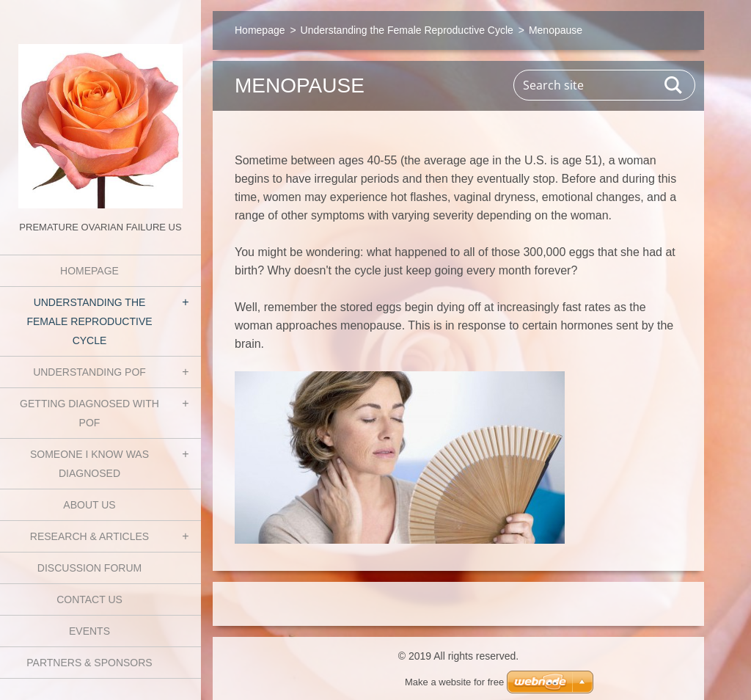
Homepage (89, 271)
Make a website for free (454, 682)
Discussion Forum (89, 568)
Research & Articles (89, 536)
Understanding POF (89, 372)
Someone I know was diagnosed (89, 464)
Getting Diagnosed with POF (89, 413)
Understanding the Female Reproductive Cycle (89, 321)
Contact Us (89, 599)
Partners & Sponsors (89, 663)
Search (674, 85)
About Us (89, 505)
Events (89, 631)
